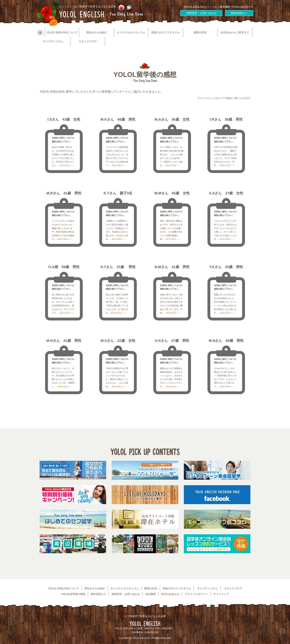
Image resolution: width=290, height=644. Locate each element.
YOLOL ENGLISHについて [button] (62, 32)
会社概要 (151, 594)
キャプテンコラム (53, 41)
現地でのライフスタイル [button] (166, 32)
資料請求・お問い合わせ (201, 13)
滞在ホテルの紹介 (97, 32)
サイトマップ (221, 594)
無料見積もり (239, 13)
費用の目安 (200, 32)
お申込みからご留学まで (235, 32)
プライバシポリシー (196, 594)
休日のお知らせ (170, 594)
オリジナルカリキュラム (125, 588)
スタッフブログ (88, 41)
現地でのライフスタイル (177, 588)
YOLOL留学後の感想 (73, 594)
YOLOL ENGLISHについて (63, 588)
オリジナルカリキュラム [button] (131, 32)
